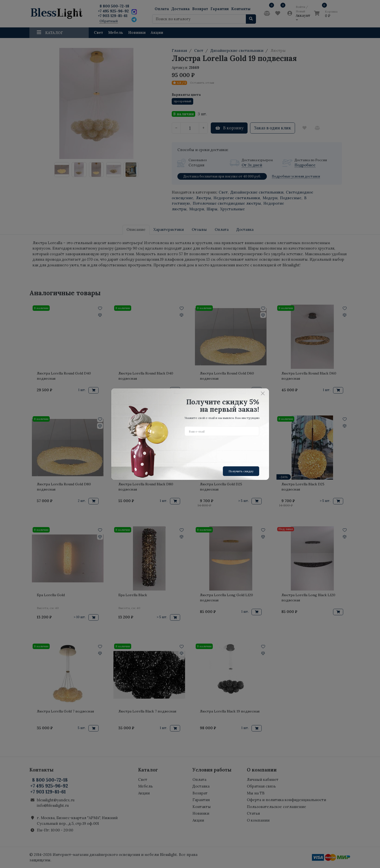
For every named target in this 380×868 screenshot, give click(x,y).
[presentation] (222, 449)
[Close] (263, 394)
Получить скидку (241, 471)
